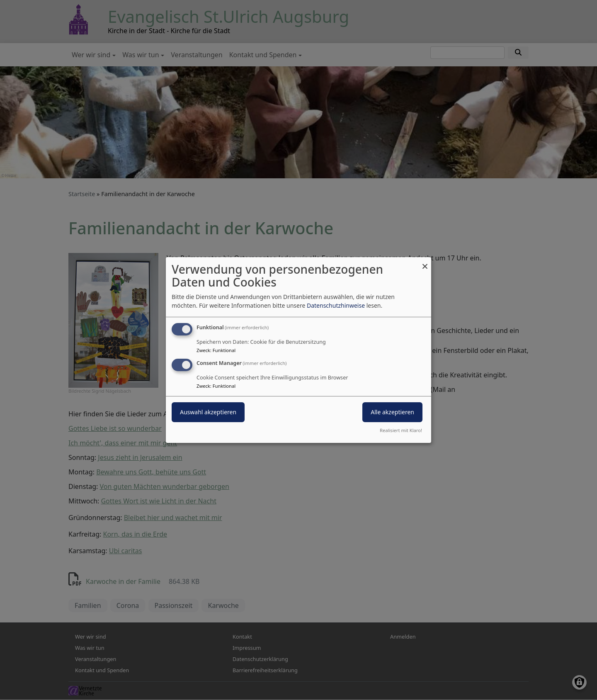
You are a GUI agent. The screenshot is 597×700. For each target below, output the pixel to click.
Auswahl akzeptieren (208, 412)
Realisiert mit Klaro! (401, 430)
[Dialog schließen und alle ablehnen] (425, 262)
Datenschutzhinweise (336, 305)
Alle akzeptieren (392, 412)
